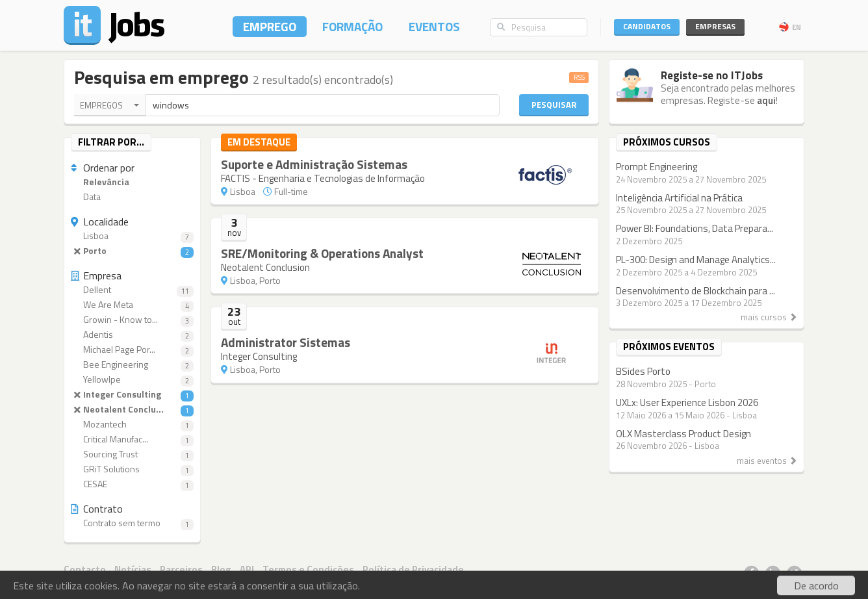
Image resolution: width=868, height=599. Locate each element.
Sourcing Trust (132, 454)
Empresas (715, 26)
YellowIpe (132, 380)
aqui (766, 100)
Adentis (132, 335)
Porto (132, 251)
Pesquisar (554, 105)
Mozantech (132, 425)
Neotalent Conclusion (265, 267)
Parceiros (181, 569)
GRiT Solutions (132, 469)
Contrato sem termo (132, 523)
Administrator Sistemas (286, 342)
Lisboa (132, 236)
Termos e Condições (308, 569)
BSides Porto (643, 371)
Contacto (85, 569)
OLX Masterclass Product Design (683, 434)
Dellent (132, 290)
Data (86, 197)
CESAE (132, 484)
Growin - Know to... (132, 320)
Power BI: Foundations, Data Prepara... (695, 228)
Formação (352, 26)
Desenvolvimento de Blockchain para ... (696, 291)
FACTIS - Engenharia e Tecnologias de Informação (323, 178)
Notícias (133, 569)
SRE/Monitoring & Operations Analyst (322, 253)
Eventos (434, 26)
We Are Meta (132, 305)
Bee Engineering (132, 365)
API (247, 569)
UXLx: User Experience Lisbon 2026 (687, 402)
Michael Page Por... (132, 350)
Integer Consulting (132, 395)
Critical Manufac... (132, 440)
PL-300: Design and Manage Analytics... (696, 260)
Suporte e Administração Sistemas (314, 164)
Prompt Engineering (657, 167)
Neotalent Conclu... (132, 410)
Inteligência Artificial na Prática (679, 198)
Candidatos (647, 26)
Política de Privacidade (413, 569)
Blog (221, 569)
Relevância (100, 182)
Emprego (270, 26)
